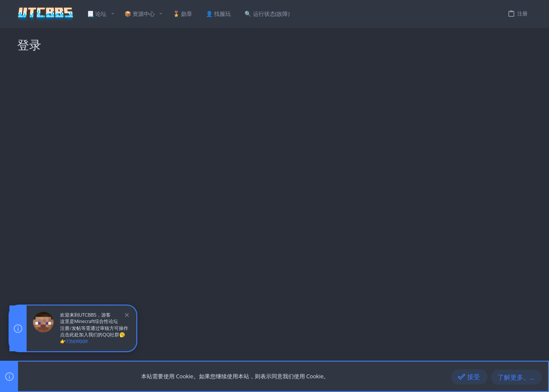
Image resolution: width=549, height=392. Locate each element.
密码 (169, 137)
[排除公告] (126, 316)
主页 (503, 351)
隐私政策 (467, 351)
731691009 (77, 341)
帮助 (487, 351)
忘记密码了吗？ (213, 149)
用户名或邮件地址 (152, 110)
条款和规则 (438, 351)
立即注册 (289, 234)
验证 (169, 169)
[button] (112, 14)
